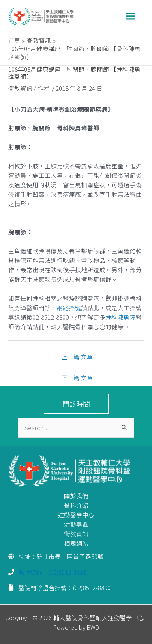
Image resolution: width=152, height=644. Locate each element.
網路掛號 (69, 308)
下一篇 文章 (77, 378)
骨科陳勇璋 (121, 317)
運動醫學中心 (76, 515)
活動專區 (76, 524)
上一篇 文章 (77, 357)
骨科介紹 (76, 505)
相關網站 (76, 543)
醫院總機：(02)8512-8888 (52, 572)
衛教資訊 (20, 88)
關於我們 (76, 496)
